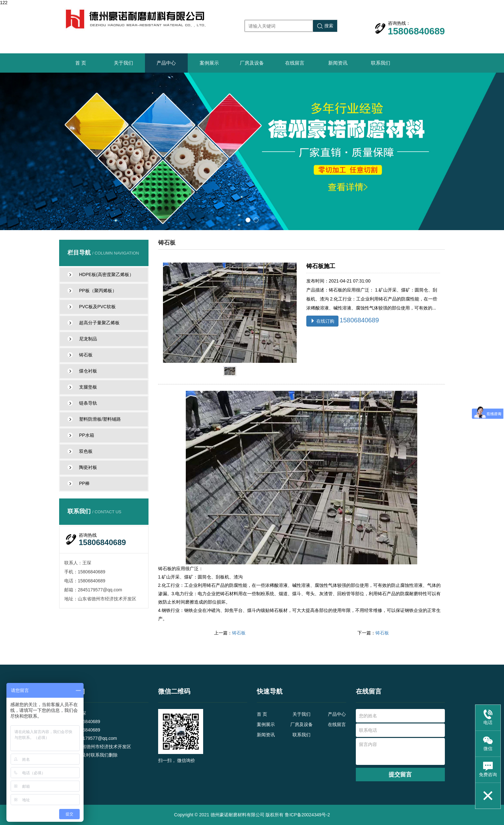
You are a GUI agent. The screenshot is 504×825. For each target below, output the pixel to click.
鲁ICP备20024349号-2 (307, 815)
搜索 (325, 26)
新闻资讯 (338, 63)
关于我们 (123, 63)
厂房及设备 (252, 63)
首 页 (81, 63)
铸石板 (239, 633)
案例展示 (209, 63)
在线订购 (322, 321)
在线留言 (295, 63)
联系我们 (381, 63)
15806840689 (359, 320)
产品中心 (166, 63)
